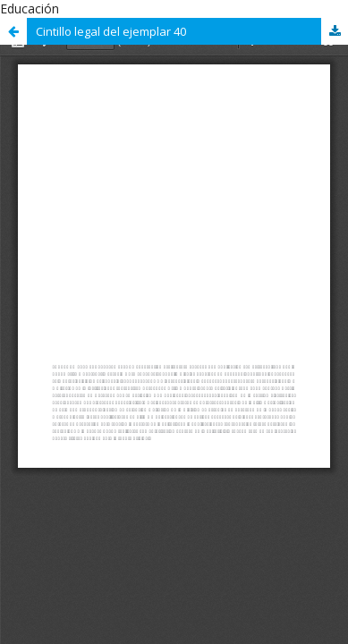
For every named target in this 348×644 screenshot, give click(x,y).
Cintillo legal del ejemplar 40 (111, 31)
